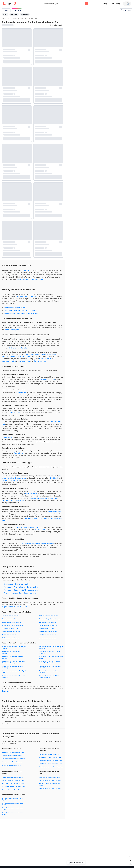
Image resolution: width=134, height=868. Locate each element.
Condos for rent (7, 439)
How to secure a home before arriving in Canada (21, 315)
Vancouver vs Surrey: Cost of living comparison (21, 592)
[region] (100, 442)
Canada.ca (6, 693)
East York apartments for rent (48, 633)
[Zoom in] (131, 859)
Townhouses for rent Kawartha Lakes (13, 760)
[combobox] (44, 4)
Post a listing (116, 4)
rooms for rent (40, 531)
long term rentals (24, 363)
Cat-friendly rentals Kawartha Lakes (13, 792)
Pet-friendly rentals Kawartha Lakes (13, 785)
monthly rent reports (12, 331)
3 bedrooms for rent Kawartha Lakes (50, 765)
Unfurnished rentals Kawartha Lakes (13, 782)
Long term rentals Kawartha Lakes (50, 779)
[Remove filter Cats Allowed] (29, 14)
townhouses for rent (15, 414)
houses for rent (21, 394)
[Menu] (127, 4)
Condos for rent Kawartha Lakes (12, 757)
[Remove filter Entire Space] (18, 14)
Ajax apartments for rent (47, 630)
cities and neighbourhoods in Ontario (30, 281)
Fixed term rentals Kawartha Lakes (50, 790)
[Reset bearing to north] (131, 865)
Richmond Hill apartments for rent (12, 627)
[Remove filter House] (7, 14)
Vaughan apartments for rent (48, 624)
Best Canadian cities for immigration (17, 586)
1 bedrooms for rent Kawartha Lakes (50, 759)
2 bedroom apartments (50, 356)
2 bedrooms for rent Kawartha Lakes (50, 762)
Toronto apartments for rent (10, 617)
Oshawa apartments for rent (11, 630)
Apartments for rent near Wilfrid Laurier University (49, 678)
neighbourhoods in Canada (17, 350)
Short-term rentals (54, 513)
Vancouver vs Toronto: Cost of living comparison (21, 589)
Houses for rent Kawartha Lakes (12, 764)
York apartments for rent (9, 636)
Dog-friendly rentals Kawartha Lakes (13, 788)
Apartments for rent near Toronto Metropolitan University (49, 664)
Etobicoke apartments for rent (11, 621)
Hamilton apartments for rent (48, 636)
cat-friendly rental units (10, 482)
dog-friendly (54, 480)
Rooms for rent (19, 455)
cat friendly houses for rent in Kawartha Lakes (37, 545)
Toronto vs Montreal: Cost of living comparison (20, 595)
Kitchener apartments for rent (11, 640)
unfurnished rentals (9, 363)
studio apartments (24, 358)
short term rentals (40, 363)
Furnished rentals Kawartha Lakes (12, 779)
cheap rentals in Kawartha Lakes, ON (29, 529)
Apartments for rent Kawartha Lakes (13, 754)
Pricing (104, 4)
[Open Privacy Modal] (15, 4)
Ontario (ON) (25, 272)
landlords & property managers (27, 298)
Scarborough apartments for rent (49, 621)
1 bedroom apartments (33, 356)
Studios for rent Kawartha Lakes (49, 756)
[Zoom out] (131, 862)
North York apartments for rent (49, 617)
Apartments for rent (48, 381)
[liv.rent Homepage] (7, 4)
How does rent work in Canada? (15, 309)
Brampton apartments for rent (48, 627)
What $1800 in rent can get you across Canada (20, 312)
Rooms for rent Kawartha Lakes (12, 767)
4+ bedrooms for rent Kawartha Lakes (51, 769)
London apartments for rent (48, 640)
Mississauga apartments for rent (12, 624)
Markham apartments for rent (11, 633)
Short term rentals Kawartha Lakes (50, 782)
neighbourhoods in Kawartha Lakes (14, 608)
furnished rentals (46, 360)
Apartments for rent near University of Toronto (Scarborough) (14, 664)
